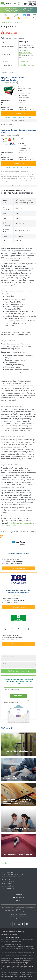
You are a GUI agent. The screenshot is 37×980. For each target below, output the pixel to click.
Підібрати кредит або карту (18, 671)
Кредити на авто (6, 880)
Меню (34, 18)
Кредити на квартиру (8, 881)
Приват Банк (13, 976)
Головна (4, 22)
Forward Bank (11, 525)
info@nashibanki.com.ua (21, 918)
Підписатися (18, 696)
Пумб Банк (21, 976)
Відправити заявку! (18, 568)
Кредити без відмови (8, 885)
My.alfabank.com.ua (26, 65)
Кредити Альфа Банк (7, 878)
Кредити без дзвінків (8, 887)
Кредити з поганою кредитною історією (13, 874)
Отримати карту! (18, 113)
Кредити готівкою (6, 18)
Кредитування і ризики (9, 935)
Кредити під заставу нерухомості (11, 876)
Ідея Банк (28, 976)
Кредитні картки (17, 18)
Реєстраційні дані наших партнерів (13, 932)
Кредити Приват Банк (8, 872)
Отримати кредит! (19, 164)
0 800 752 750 (30, 4)
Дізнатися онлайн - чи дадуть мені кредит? (18, 167)
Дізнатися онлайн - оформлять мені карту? (18, 117)
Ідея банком (25, 523)
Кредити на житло (7, 883)
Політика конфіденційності (10, 937)
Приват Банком (13, 523)
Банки (10, 22)
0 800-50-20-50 (24, 50)
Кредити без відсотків (8, 888)
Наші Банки (5, 863)
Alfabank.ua (23, 62)
